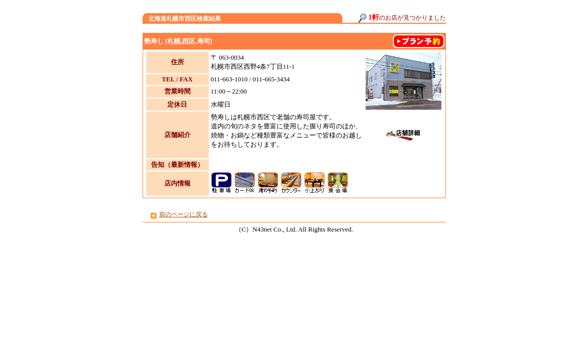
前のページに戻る (184, 214)
